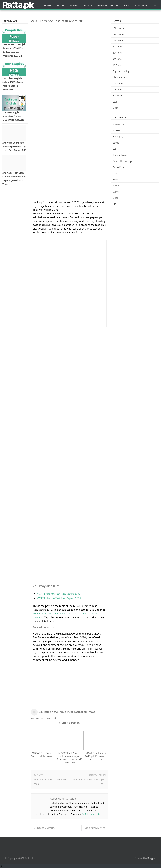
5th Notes (118, 47)
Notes (116, 179)
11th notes (118, 34)
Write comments (95, 828)
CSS (114, 149)
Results (116, 186)
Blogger (151, 858)
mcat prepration (90, 613)
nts (114, 204)
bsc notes (118, 96)
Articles (116, 130)
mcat (56, 613)
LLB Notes (118, 83)
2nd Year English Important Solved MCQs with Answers (13, 116)
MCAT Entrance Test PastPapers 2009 (59, 594)
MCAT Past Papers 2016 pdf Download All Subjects (96, 756)
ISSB (115, 173)
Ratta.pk (29, 858)
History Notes (120, 77)
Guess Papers (120, 167)
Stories (116, 192)
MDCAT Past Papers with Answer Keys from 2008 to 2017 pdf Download (69, 758)
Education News (42, 613)
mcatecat (38, 617)
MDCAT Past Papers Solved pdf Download (43, 755)
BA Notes (117, 65)
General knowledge (123, 161)
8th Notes (118, 53)
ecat (115, 102)
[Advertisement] (69, 47)
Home (48, 5)
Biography (118, 137)
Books (116, 143)
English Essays (120, 155)
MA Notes (118, 89)
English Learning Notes (124, 71)
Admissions (118, 124)
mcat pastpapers (70, 613)
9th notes (118, 59)
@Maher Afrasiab (91, 814)
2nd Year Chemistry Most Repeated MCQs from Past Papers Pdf (14, 146)
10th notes (118, 28)
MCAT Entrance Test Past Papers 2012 (59, 598)
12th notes (118, 40)
